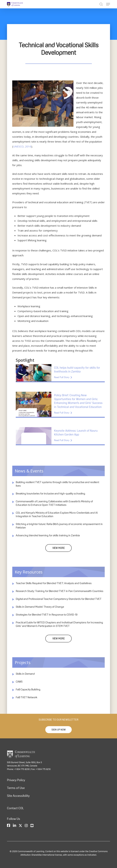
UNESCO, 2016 (22, 146)
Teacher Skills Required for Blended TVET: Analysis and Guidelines (54, 583)
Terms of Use (16, 788)
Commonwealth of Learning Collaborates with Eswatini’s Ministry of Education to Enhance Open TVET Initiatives (54, 503)
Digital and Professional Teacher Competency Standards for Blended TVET (59, 599)
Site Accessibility (18, 796)
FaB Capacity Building (28, 689)
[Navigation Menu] (108, 4)
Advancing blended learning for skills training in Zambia (48, 535)
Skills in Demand (25, 674)
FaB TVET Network (26, 697)
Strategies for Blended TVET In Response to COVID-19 (47, 615)
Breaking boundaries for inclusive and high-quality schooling (50, 493)
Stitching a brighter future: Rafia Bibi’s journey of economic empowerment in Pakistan (59, 526)
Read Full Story (62, 377)
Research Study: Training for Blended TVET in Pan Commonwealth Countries (60, 591)
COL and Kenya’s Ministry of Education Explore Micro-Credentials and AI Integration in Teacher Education (57, 514)
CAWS (19, 682)
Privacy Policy (16, 780)
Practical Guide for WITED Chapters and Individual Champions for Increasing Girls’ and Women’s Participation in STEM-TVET (59, 624)
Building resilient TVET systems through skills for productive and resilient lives (57, 484)
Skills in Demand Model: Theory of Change (40, 607)
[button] (58, 730)
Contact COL (15, 808)
